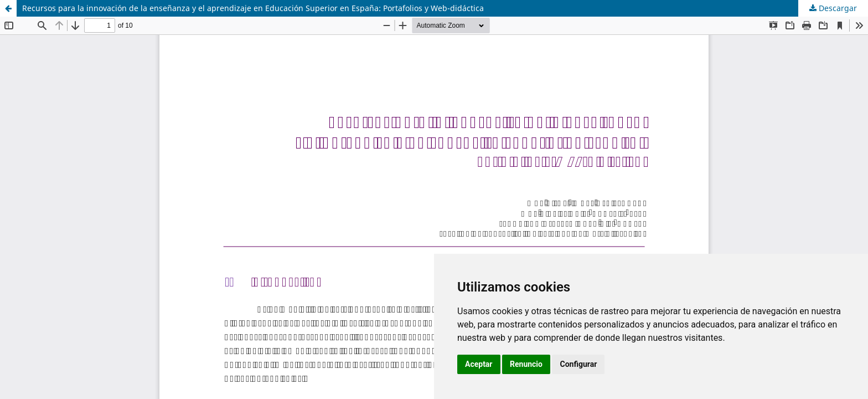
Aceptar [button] (479, 364)
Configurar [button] (578, 364)
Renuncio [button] (526, 364)
